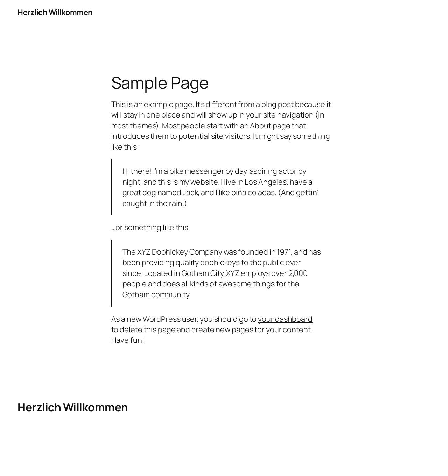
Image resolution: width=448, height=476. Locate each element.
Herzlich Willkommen (55, 12)
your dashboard (285, 319)
